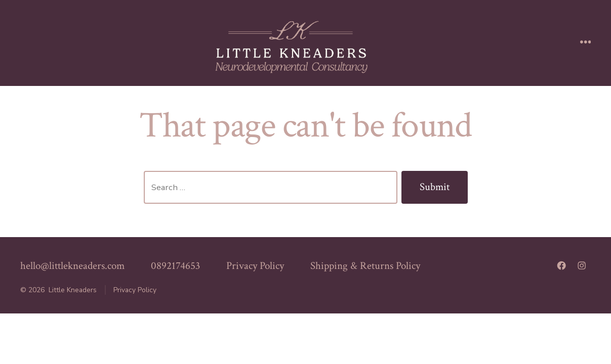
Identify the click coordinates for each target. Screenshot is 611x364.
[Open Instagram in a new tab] (582, 265)
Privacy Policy (255, 266)
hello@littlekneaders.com (72, 266)
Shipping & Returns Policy (365, 266)
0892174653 (175, 266)
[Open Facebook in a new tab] (561, 265)
